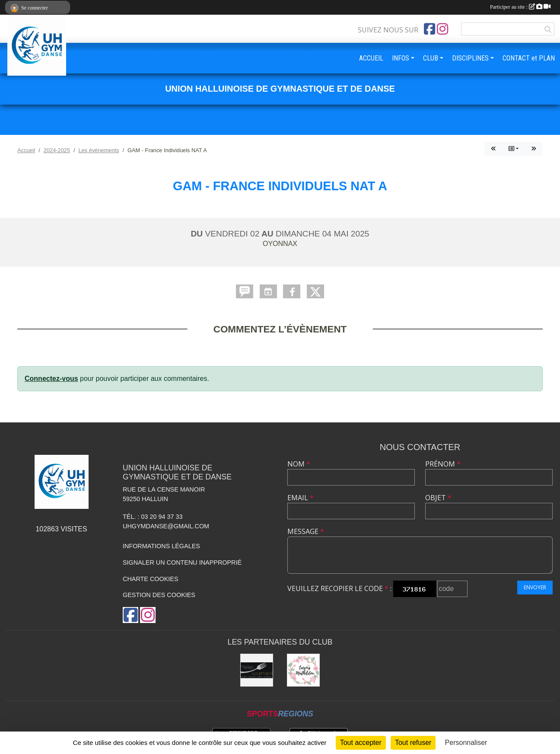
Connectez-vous (51, 379)
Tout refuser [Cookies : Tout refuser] (413, 743)
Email (301, 498)
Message (306, 531)
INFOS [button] (401, 58)
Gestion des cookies (159, 595)
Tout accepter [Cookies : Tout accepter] (361, 743)
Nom (299, 464)
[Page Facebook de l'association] (430, 29)
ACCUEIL (371, 58)
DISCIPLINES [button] (470, 58)
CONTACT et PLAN (529, 58)
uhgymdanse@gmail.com (166, 526)
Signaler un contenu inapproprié (182, 562)
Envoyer (535, 587)
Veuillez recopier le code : (339, 588)
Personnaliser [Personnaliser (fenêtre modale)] (466, 743)
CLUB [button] (431, 58)
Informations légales (161, 546)
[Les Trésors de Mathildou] (303, 670)
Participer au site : (520, 7)
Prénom (443, 464)
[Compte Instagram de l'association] (442, 29)
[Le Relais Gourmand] (257, 670)
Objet (438, 498)
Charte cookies (150, 579)
